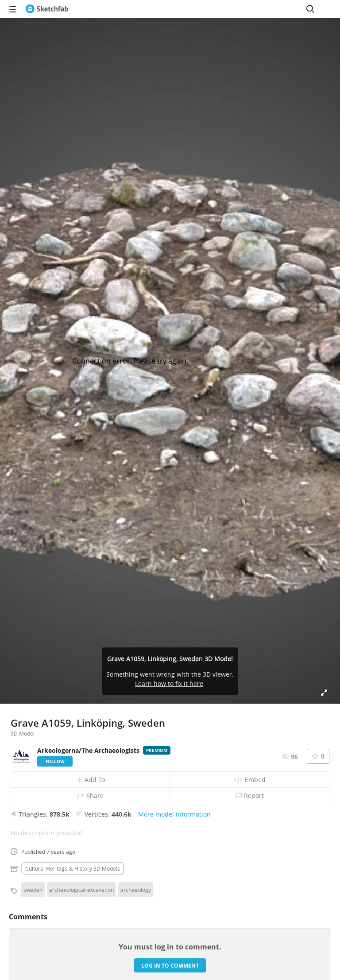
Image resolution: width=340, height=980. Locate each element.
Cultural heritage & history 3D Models (73, 868)
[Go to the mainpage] (47, 9)
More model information (174, 814)
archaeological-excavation (81, 890)
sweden (33, 890)
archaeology (136, 890)
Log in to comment (170, 966)
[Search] (310, 9)
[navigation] (13, 9)
